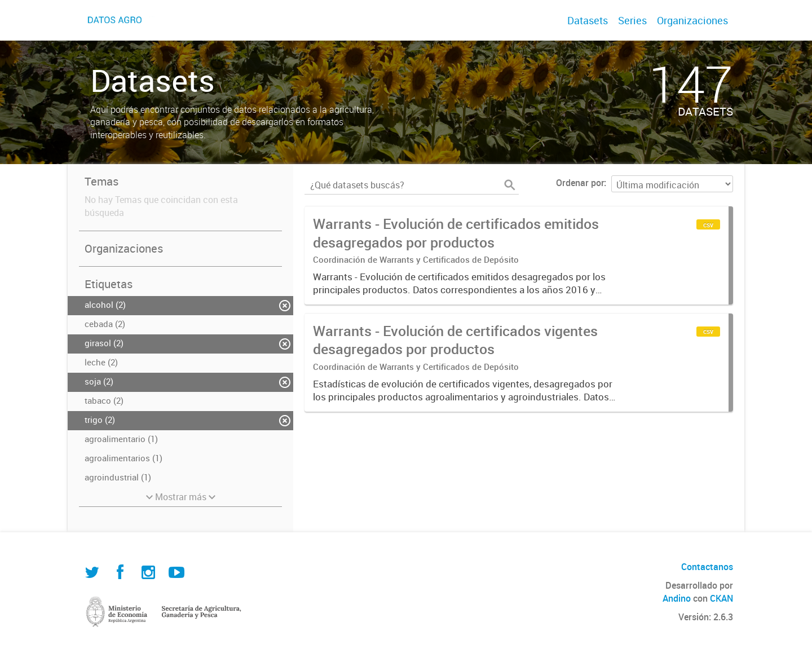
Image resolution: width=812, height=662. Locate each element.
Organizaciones (692, 20)
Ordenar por (580, 183)
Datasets (588, 20)
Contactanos (707, 567)
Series (632, 20)
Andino (677, 598)
